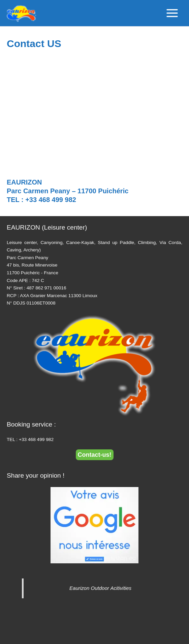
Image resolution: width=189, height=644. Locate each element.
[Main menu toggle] (172, 13)
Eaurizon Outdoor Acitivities (100, 588)
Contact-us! (95, 455)
